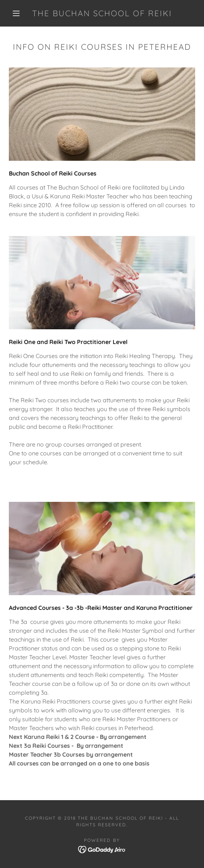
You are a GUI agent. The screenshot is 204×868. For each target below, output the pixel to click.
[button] (18, 13)
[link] (102, 13)
